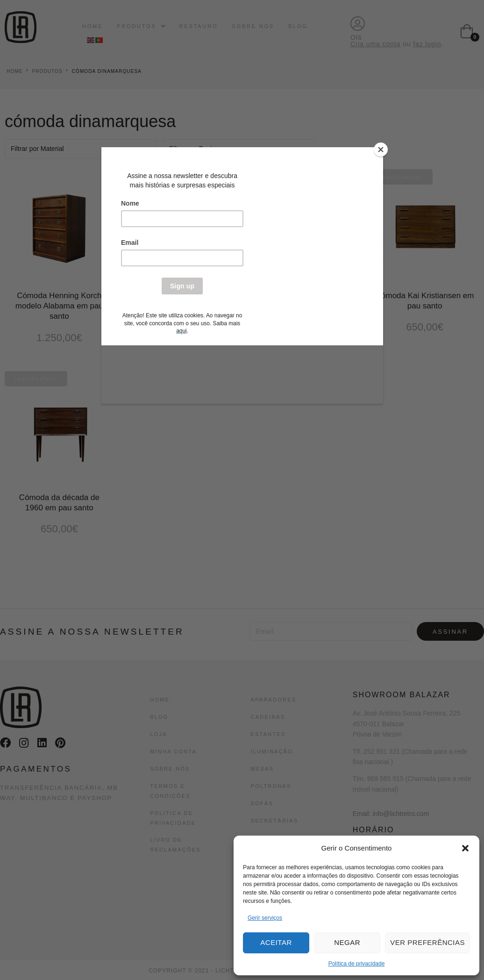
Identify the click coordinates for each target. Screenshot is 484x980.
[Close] (381, 150)
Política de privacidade (357, 964)
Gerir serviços (265, 918)
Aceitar (276, 942)
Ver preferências (427, 942)
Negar (347, 942)
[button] (465, 848)
